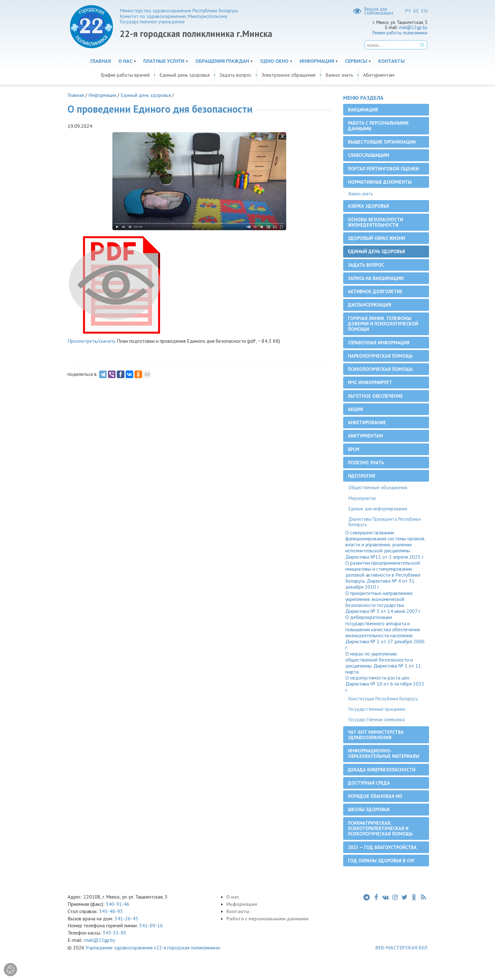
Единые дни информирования (378, 509)
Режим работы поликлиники (400, 33)
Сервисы (356, 61)
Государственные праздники (377, 709)
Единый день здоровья (185, 75)
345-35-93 (114, 933)
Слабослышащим (369, 155)
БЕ (416, 11)
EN (424, 11)
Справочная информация (379, 343)
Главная (101, 61)
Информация (317, 61)
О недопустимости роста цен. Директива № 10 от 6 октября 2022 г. (385, 684)
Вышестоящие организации (382, 142)
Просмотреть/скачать (92, 341)
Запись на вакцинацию (376, 278)
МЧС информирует (370, 382)
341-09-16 (151, 925)
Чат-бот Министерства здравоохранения (376, 735)
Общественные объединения (378, 487)
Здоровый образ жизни (376, 238)
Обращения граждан (222, 61)
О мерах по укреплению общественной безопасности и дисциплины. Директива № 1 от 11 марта (383, 663)
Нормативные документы (380, 182)
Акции (355, 409)
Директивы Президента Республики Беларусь (385, 522)
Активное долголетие (375, 291)
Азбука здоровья (368, 206)
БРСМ (354, 449)
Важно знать (339, 75)
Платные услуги (164, 61)
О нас (125, 61)
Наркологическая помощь (380, 356)
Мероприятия (362, 498)
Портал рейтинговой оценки (383, 169)
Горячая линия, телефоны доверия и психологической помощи (383, 324)
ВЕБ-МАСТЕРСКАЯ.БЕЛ (401, 947)
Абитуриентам (379, 75)
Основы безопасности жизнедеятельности (376, 222)
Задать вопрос (236, 75)
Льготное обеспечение (375, 396)
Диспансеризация (370, 305)
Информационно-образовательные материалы (384, 753)
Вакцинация (363, 110)
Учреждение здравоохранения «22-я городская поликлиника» (153, 947)
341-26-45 (126, 918)
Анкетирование (367, 422)
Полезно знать (366, 463)
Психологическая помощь (380, 369)
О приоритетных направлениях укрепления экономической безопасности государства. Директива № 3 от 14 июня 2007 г (383, 602)
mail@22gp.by (413, 27)
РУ (408, 11)
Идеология (361, 476)
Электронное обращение (289, 75)
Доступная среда (369, 783)
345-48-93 (111, 911)
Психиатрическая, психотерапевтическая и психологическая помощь (380, 829)
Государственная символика (377, 719)
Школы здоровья (369, 809)
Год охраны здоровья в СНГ (381, 861)
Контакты (391, 61)
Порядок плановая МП (375, 796)
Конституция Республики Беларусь (383, 699)
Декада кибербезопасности (382, 770)
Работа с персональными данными (378, 126)
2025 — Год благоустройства (382, 847)
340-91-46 (117, 904)
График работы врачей (125, 75)
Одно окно (274, 61)
